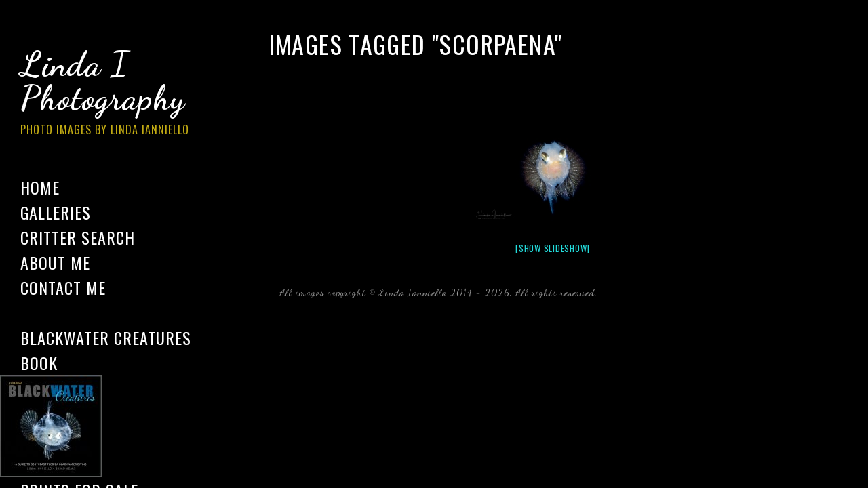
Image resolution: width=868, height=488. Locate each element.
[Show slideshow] (553, 248)
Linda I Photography (115, 94)
